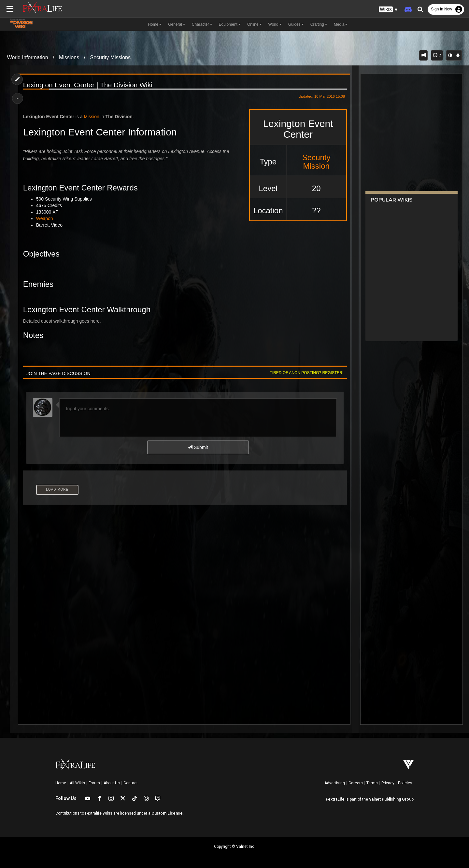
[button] (388, 10)
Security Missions (110, 57)
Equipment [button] (230, 24)
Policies (405, 783)
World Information (28, 57)
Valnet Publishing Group (391, 799)
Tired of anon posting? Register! (306, 373)
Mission (92, 117)
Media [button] (341, 24)
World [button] (275, 24)
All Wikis (77, 783)
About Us (112, 783)
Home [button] (155, 24)
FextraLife (335, 799)
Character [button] (202, 24)
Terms (372, 783)
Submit (198, 447)
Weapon (45, 218)
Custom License (167, 813)
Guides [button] (296, 24)
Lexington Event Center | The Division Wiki (88, 85)
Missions (69, 57)
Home (61, 783)
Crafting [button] (319, 24)
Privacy (388, 783)
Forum (94, 783)
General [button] (177, 24)
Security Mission (315, 162)
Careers (356, 783)
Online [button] (255, 24)
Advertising (335, 783)
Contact (131, 783)
